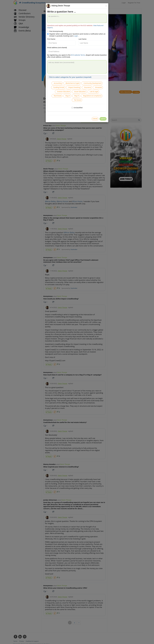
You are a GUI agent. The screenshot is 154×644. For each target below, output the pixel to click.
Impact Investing (64, 95)
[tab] (77, 77)
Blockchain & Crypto (84, 84)
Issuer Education (79, 100)
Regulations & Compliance (71, 111)
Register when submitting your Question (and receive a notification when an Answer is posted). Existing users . (76, 35)
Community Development (69, 89)
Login (76, 36)
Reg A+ (79, 105)
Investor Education (61, 100)
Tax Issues (89, 111)
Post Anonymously (55, 31)
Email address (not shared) (57, 48)
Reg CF (89, 105)
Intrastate (92, 95)
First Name (51, 39)
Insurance (80, 95)
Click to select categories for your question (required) (70, 77)
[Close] (106, 6)
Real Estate (67, 105)
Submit (102, 131)
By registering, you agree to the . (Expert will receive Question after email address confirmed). (77, 56)
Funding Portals (89, 89)
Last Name (82, 39)
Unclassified (77, 119)
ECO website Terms (78, 55)
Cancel (91, 130)
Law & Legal (95, 100)
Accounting (67, 84)
